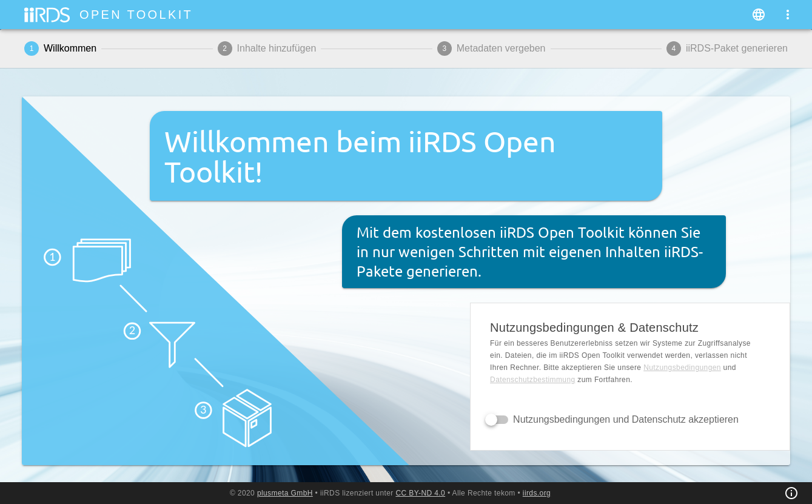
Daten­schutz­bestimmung (532, 380)
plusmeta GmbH (285, 493)
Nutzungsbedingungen (682, 368)
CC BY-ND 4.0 (420, 493)
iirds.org (537, 493)
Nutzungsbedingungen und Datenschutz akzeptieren (626, 419)
